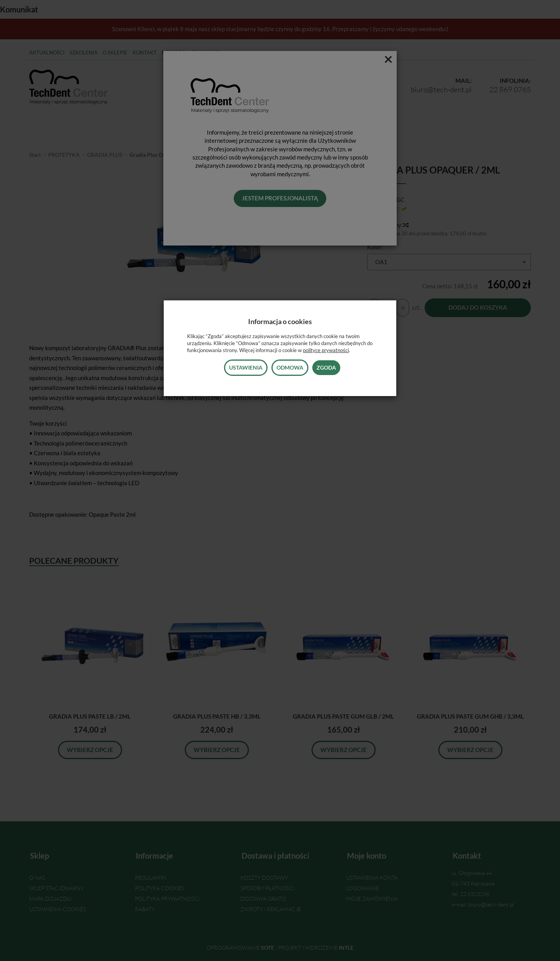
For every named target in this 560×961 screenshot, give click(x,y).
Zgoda (326, 367)
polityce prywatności (326, 350)
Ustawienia (246, 367)
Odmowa (290, 367)
